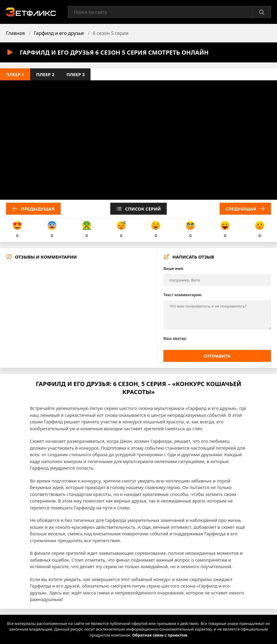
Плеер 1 (15, 74)
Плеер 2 (45, 74)
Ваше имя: (174, 268)
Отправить (217, 356)
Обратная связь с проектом (160, 635)
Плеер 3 (75, 74)
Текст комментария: (183, 295)
